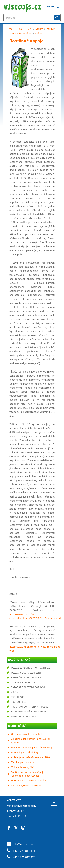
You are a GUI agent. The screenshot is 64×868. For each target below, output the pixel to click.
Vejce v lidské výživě (23, 767)
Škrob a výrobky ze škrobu (26, 786)
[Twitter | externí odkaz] (16, 828)
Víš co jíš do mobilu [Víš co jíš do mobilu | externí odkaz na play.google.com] (24, 682)
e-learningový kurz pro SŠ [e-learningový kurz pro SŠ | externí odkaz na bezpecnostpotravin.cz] (29, 712)
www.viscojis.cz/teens (26, 673)
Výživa (39, 34)
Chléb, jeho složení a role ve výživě (31, 757)
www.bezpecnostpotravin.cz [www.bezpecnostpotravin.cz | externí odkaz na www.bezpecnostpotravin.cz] (30, 668)
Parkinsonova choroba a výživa (29, 781)
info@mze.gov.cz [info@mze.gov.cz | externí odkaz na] (21, 844)
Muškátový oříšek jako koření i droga (32, 748)
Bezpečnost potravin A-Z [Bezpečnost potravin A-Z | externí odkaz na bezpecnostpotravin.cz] (27, 678)
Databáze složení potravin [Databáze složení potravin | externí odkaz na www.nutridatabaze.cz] (29, 687)
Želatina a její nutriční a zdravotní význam (30, 741)
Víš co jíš (20, 29)
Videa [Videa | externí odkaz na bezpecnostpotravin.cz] (14, 692)
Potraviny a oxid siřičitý (25, 752)
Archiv (39, 29)
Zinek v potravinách (23, 762)
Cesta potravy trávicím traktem (29, 734)
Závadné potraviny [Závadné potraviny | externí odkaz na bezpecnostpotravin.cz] (23, 716)
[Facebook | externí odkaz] (9, 828)
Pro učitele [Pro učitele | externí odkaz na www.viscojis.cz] (19, 702)
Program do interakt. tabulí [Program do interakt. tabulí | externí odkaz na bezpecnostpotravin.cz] (30, 707)
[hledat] (32, 18)
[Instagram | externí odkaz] (23, 828)
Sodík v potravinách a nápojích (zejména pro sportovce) (29, 774)
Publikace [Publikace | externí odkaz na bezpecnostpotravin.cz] (18, 697)
